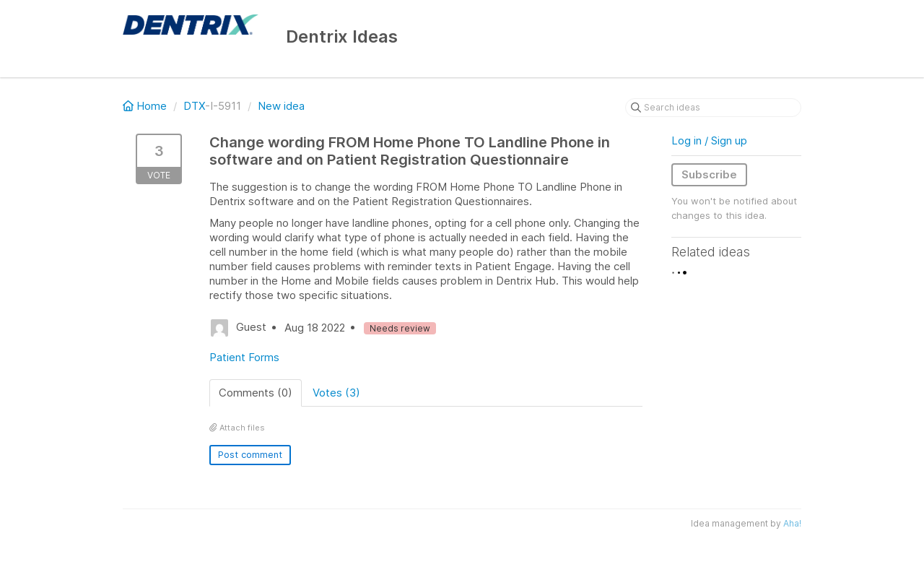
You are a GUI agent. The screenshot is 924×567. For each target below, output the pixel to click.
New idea (281, 106)
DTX (194, 106)
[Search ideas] (713, 108)
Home (146, 106)
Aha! (792, 523)
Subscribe (709, 174)
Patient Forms (244, 357)
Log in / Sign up (709, 140)
